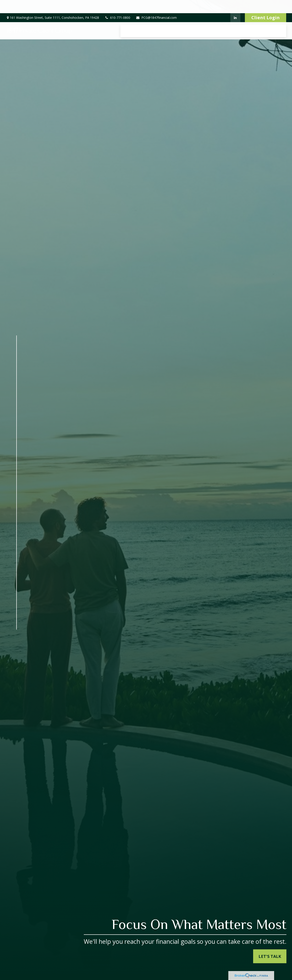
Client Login (266, 5)
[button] (133, 18)
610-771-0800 (117, 5)
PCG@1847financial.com (156, 5)
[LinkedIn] (235, 4)
